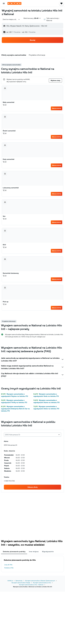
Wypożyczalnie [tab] (48, 552)
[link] (32, 487)
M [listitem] (5, 105)
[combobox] (11, 19)
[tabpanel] (32, 564)
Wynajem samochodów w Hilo (42, 583)
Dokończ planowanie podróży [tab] (14, 552)
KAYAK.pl (10, 581)
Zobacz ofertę (57, 108)
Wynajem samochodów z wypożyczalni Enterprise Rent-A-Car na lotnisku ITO (15, 409)
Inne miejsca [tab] (34, 552)
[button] (4, 3)
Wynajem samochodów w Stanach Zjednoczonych (40, 581)
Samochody (19, 581)
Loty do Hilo (8, 565)
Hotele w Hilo (9, 568)
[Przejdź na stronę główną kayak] (14, 3)
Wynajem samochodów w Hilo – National (31, 585)
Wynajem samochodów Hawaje (21, 583)
